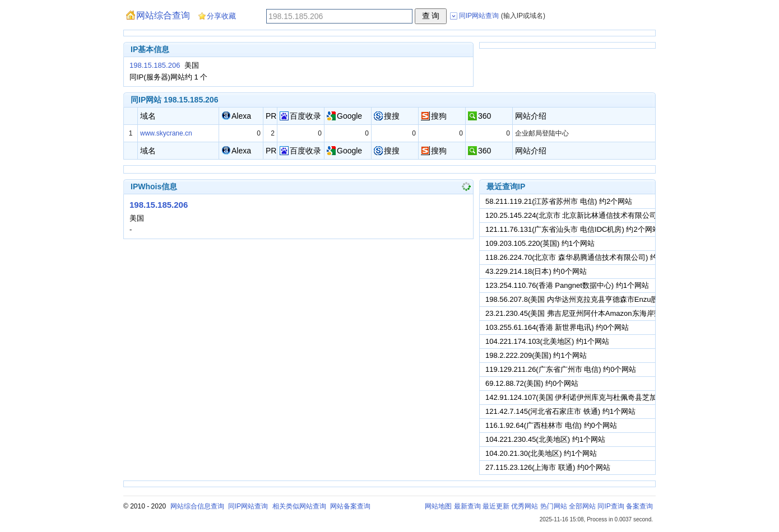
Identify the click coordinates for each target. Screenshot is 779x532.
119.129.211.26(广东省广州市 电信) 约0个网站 (561, 369)
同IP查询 (611, 506)
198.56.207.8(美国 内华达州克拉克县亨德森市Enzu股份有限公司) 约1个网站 (609, 299)
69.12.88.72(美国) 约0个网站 (532, 383)
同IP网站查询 (248, 506)
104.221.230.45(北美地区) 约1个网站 (545, 439)
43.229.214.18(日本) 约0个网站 (536, 271)
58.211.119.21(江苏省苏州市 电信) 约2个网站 (559, 201)
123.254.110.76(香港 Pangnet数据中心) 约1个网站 (567, 285)
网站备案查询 (350, 506)
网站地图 (438, 506)
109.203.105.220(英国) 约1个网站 (540, 243)
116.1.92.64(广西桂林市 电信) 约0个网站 (551, 425)
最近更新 (496, 506)
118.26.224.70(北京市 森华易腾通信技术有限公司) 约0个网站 (584, 257)
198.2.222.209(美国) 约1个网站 (536, 355)
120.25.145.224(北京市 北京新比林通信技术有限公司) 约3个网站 (590, 215)
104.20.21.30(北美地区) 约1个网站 (541, 453)
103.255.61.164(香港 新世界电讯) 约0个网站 (557, 327)
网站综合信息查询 (197, 506)
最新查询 (467, 506)
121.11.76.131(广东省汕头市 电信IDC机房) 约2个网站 (572, 229)
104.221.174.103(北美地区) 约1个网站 (547, 341)
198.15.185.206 (155, 65)
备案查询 (639, 506)
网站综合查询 (163, 15)
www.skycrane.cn (166, 133)
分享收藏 (221, 16)
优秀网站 (525, 506)
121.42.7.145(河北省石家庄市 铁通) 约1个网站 (560, 411)
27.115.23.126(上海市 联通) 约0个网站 (548, 467)
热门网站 (554, 506)
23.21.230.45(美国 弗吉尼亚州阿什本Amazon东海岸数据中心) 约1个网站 (603, 313)
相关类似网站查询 (299, 506)
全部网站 (582, 506)
